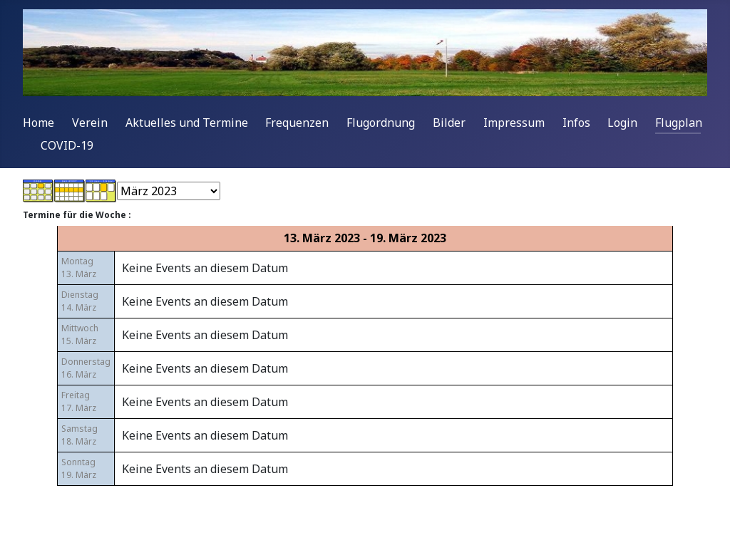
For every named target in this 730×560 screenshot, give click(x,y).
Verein (90, 123)
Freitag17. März (79, 401)
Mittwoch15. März (80, 335)
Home (38, 123)
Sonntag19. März (79, 468)
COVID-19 (67, 145)
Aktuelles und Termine (187, 123)
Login (622, 123)
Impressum (514, 123)
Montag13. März (79, 268)
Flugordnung (381, 123)
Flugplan (679, 123)
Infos (576, 123)
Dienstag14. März (80, 301)
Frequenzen (297, 123)
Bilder (449, 123)
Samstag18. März (79, 435)
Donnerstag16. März (86, 368)
